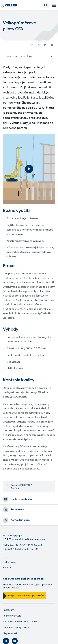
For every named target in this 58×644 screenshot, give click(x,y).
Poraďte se (17, 510)
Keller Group (10, 562)
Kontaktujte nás (20, 520)
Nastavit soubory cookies (17, 628)
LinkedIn (6, 641)
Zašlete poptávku (21, 499)
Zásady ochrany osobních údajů (20, 622)
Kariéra (7, 568)
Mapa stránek (10, 633)
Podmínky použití (12, 616)
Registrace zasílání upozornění (26, 596)
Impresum (8, 610)
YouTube (15, 641)
